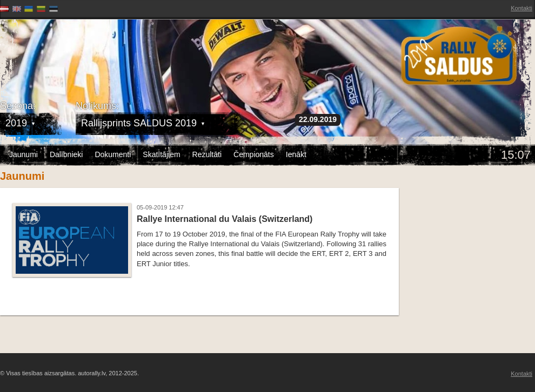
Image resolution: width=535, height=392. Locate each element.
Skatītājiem (161, 154)
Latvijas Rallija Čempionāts (62, 54)
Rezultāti (207, 154)
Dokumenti (113, 154)
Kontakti (521, 8)
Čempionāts (254, 154)
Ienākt (296, 154)
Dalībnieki (66, 154)
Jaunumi (24, 154)
